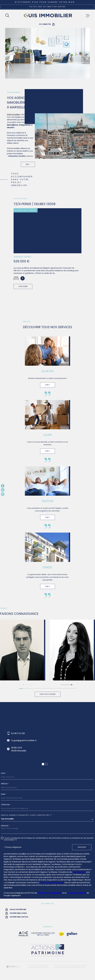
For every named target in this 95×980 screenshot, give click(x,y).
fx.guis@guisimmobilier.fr (24, 740)
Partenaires (59, 967)
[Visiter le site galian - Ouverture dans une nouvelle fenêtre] (72, 934)
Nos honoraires (59, 966)
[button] (66, 685)
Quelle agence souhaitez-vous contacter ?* (27, 815)
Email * (4, 794)
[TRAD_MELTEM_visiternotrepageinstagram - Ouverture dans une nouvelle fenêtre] (3, 494)
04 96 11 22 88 (18, 733)
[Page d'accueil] (47, 16)
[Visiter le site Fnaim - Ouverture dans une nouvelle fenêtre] (61, 934)
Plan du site (69, 966)
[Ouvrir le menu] (88, 16)
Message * (5, 826)
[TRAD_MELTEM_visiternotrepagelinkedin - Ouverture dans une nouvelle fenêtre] (3, 490)
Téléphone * (6, 805)
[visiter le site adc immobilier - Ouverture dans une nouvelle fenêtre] (23, 934)
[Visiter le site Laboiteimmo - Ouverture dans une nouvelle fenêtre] (13, 967)
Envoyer (82, 847)
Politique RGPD (74, 967)
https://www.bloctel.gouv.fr (52, 883)
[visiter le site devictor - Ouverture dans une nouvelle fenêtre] (43, 934)
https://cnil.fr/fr (79, 872)
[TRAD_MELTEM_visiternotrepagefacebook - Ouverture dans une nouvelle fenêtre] (3, 486)
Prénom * (5, 784)
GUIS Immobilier (13, 118)
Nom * (4, 773)
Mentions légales (80, 966)
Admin (66, 967)
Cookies (83, 968)
